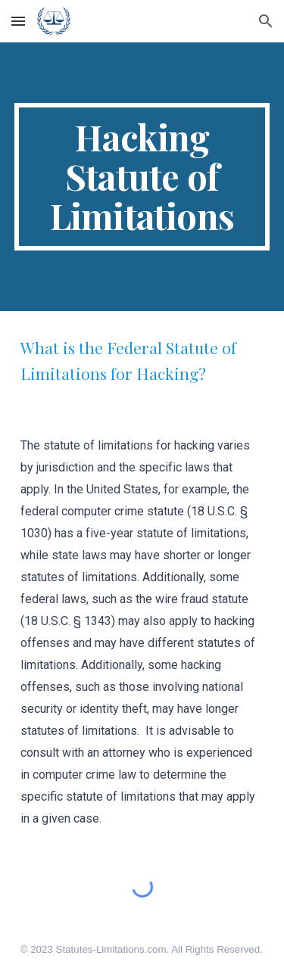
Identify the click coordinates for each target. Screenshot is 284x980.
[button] (18, 21)
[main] (142, 177)
